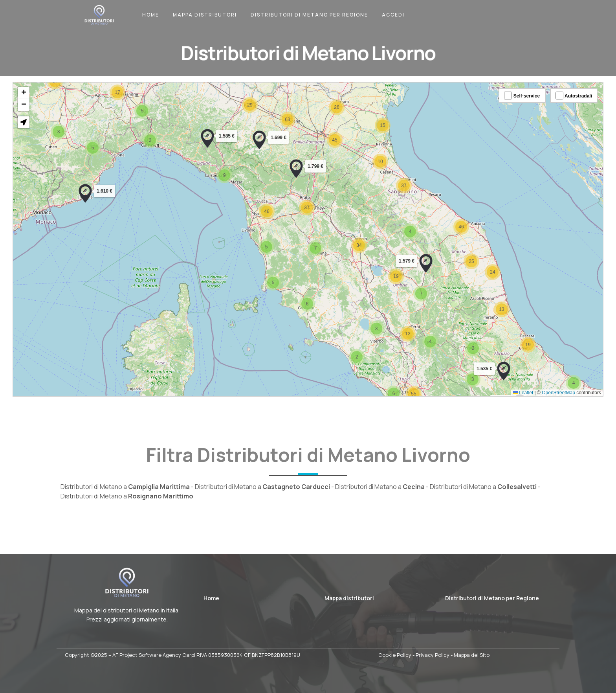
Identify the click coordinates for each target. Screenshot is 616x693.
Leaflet (523, 393)
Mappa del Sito (472, 655)
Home (151, 15)
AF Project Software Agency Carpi (154, 655)
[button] (85, 193)
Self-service (522, 96)
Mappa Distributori (205, 15)
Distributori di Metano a (125, 487)
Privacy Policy (433, 655)
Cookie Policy (395, 655)
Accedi (393, 15)
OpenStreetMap (558, 393)
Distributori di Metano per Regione (309, 15)
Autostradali (574, 96)
